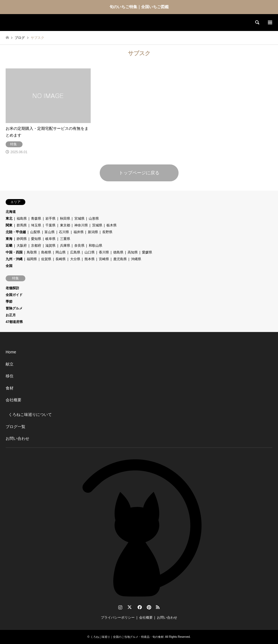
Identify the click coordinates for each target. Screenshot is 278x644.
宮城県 (79, 219)
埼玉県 (36, 225)
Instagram (120, 607)
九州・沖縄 (14, 259)
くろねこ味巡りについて (30, 415)
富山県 (50, 232)
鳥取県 (32, 252)
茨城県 (97, 225)
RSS (158, 607)
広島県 (75, 252)
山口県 (90, 252)
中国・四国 (14, 252)
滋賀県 (50, 246)
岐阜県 (50, 239)
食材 (10, 388)
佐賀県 (46, 259)
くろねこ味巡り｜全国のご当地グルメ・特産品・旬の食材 (127, 637)
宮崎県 (104, 259)
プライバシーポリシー (118, 618)
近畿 (9, 246)
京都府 (36, 246)
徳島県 (118, 252)
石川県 (64, 232)
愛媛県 (147, 252)
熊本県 (90, 259)
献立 (10, 364)
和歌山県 (95, 246)
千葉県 (50, 225)
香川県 (104, 252)
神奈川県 (81, 225)
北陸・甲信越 (16, 232)
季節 (9, 302)
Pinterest (148, 607)
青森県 (36, 219)
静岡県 (22, 239)
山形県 (94, 219)
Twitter (130, 607)
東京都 (65, 225)
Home (11, 352)
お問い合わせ (17, 438)
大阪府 (22, 246)
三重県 (65, 239)
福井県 (79, 232)
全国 (9, 266)
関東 (9, 225)
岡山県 (61, 252)
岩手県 (50, 219)
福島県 (22, 219)
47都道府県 (14, 322)
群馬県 (22, 225)
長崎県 (61, 259)
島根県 (46, 252)
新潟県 (93, 232)
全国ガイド (14, 295)
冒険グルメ (14, 308)
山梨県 (35, 232)
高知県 (133, 252)
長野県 (107, 232)
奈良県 (79, 246)
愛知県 (36, 239)
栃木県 (112, 225)
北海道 (11, 212)
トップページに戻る (139, 173)
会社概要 (14, 400)
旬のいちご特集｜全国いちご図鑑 (139, 7)
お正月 (11, 315)
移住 (10, 376)
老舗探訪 (12, 288)
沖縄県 (136, 259)
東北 (9, 219)
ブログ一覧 (15, 427)
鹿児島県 (120, 259)
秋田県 (65, 219)
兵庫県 (65, 246)
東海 (9, 239)
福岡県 (32, 259)
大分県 (75, 259)
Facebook (139, 607)
